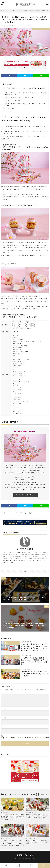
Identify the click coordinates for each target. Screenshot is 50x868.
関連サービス (29, 855)
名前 (3, 709)
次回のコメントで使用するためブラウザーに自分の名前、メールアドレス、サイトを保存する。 (25, 738)
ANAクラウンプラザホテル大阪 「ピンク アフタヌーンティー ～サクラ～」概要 (25, 104)
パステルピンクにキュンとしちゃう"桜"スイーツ (19, 98)
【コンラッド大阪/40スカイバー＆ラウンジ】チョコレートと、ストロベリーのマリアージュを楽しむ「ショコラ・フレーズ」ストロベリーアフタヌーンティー (35, 647)
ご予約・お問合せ (9, 108)
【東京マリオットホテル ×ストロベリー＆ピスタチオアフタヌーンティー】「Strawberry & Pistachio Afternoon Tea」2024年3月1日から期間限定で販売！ (13, 843)
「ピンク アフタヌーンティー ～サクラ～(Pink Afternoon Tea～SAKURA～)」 (24, 89)
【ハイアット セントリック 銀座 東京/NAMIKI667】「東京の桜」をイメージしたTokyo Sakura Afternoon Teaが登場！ (35, 661)
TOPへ (44, 866)
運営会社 (20, 855)
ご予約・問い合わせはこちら (25, 495)
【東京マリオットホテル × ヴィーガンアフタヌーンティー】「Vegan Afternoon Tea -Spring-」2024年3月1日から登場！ (37, 816)
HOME (5, 10)
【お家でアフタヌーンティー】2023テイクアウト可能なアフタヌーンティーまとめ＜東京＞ (37, 842)
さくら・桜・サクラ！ (12, 101)
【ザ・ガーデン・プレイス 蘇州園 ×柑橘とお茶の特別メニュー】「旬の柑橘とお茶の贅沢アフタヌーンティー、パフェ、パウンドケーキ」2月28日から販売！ (13, 817)
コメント (4, 693)
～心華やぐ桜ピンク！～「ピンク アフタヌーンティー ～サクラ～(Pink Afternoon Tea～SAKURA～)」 (25, 94)
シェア (19, 866)
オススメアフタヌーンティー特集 (18, 10)
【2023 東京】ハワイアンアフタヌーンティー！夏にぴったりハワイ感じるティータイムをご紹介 (35, 674)
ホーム (6, 866)
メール (4, 718)
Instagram (31, 866)
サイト (3, 727)
